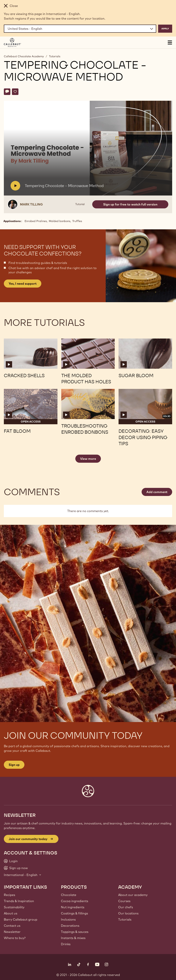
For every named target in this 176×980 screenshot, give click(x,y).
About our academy (133, 895)
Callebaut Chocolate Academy (24, 56)
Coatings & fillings (74, 913)
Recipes (10, 895)
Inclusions (68, 919)
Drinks (66, 944)
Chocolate (69, 895)
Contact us (12, 926)
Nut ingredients (73, 907)
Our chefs (126, 907)
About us (11, 913)
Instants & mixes (73, 938)
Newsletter (12, 932)
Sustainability (14, 907)
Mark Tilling (31, 204)
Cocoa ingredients (75, 901)
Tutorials (55, 56)
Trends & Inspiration (19, 901)
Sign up (14, 765)
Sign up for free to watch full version (130, 204)
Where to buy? (15, 938)
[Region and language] (80, 29)
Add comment (157, 492)
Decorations (70, 926)
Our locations (128, 913)
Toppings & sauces (75, 932)
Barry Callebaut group (21, 919)
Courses (124, 901)
